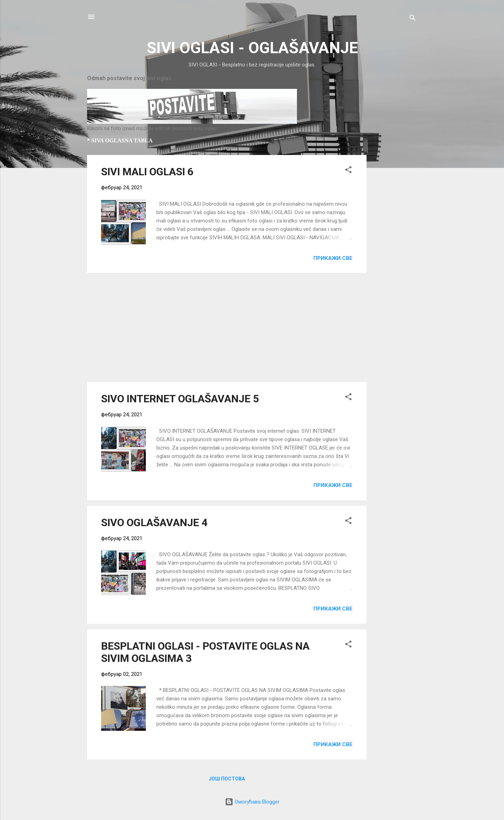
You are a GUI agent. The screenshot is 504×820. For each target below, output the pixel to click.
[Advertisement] (395, 260)
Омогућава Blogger (252, 802)
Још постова (227, 779)
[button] (348, 171)
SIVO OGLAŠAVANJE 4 (154, 522)
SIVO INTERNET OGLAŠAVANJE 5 (180, 399)
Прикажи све (333, 258)
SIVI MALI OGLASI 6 (147, 172)
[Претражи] (413, 19)
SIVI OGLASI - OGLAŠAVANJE (252, 48)
